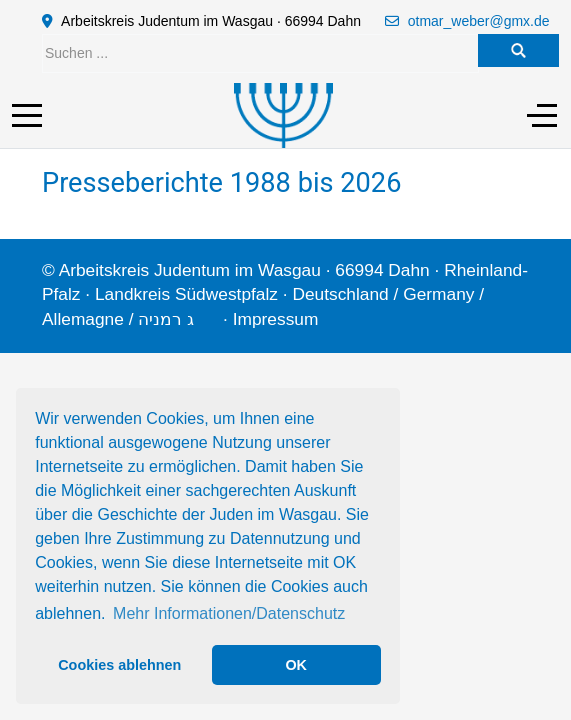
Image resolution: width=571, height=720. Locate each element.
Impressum (276, 319)
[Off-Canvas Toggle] (542, 115)
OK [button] (296, 665)
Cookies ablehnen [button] (119, 665)
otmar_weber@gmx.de (479, 21)
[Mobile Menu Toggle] (27, 115)
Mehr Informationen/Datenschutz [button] (229, 613)
